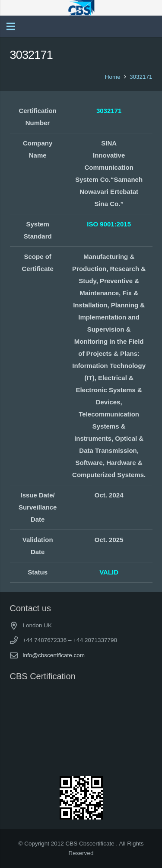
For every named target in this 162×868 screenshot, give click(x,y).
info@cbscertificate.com (54, 655)
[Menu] (11, 26)
